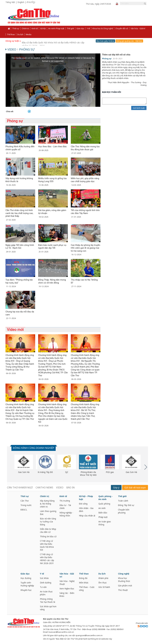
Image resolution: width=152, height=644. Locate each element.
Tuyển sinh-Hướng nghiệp (27, 584)
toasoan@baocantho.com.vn (61, 632)
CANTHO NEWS (44, 488)
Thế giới (70, 28)
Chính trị (25, 28)
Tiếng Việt (10, 2)
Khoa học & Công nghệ (103, 28)
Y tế (88, 28)
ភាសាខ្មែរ (31, 2)
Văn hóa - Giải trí (138, 28)
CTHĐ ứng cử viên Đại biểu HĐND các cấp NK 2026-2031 (47, 559)
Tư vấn (43, 587)
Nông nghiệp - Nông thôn (66, 514)
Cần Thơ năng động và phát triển (39, 41)
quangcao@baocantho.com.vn (89, 635)
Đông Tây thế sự (126, 505)
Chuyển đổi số (122, 28)
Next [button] (146, 467)
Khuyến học (26, 590)
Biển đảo (103, 513)
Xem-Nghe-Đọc (67, 589)
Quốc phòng (104, 504)
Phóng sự (26, 49)
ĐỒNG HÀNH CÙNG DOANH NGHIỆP (34, 448)
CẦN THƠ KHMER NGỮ (20, 488)
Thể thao (11, 34)
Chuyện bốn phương (124, 511)
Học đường (26, 578)
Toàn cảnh (123, 501)
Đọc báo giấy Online (105, 41)
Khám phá (103, 578)
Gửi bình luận (139, 108)
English (21, 2)
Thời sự (16, 28)
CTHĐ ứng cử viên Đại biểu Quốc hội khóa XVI (47, 545)
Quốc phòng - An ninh (106, 498)
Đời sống (83, 504)
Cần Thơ (25, 501)
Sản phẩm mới (125, 586)
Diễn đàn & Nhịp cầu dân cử (48, 530)
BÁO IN (71, 488)
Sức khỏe (44, 578)
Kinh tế (35, 28)
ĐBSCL (24, 510)
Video (11, 49)
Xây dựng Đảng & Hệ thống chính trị (47, 504)
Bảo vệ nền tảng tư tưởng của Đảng (48, 522)
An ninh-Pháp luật (56, 28)
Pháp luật (103, 517)
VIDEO (60, 488)
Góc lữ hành (104, 587)
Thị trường (65, 501)
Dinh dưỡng (46, 583)
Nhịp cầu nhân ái (87, 516)
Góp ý (116, 488)
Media (29, 34)
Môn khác (84, 583)
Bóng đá (83, 578)
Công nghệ (124, 574)
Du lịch (20, 34)
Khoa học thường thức (124, 580)
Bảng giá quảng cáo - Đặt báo (129, 41)
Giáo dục (80, 28)
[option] (24, 464)
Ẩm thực (103, 583)
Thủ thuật (123, 590)
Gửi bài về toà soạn (135, 488)
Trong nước (26, 505)
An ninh (102, 508)
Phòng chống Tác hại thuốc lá (47, 600)
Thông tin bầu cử (48, 536)
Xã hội (43, 28)
